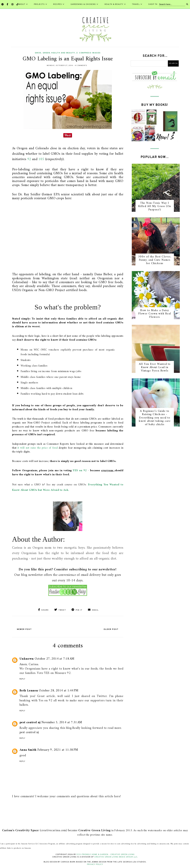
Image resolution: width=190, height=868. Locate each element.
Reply (22, 678)
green (46, 53)
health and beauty (63, 53)
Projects (40, 4)
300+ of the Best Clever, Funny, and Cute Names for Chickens (155, 260)
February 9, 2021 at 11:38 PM (58, 749)
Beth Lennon (29, 690)
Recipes (59, 4)
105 (41, 159)
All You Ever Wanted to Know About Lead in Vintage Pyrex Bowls (155, 367)
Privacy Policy (95, 864)
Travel (137, 4)
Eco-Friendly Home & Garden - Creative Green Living (106, 854)
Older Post (108, 629)
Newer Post (27, 629)
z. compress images (88, 53)
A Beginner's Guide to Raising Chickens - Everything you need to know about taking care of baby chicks (155, 418)
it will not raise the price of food (38, 448)
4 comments (81, 66)
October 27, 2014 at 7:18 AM (55, 658)
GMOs (38, 53)
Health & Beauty (115, 4)
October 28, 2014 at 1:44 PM (59, 690)
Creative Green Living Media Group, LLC (116, 856)
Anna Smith (28, 749)
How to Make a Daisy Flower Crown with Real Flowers (155, 314)
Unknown (27, 658)
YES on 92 (80, 471)
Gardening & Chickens (84, 4)
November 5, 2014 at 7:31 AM (62, 722)
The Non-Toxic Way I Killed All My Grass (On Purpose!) (155, 206)
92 (29, 159)
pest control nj (30, 722)
